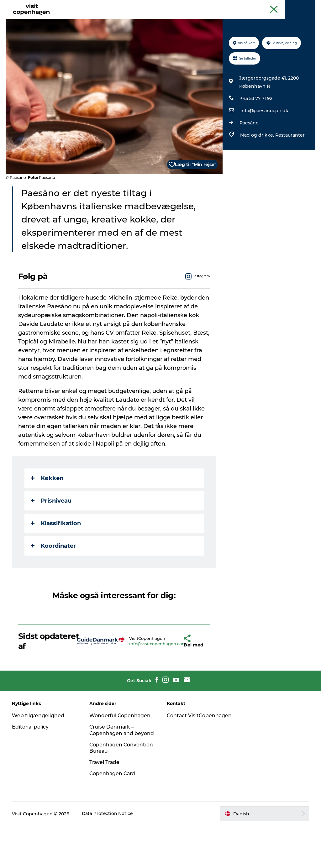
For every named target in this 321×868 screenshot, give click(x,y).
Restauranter (290, 171)
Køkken (48, 514)
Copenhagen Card (298, 6)
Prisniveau (52, 536)
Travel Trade (105, 805)
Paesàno (249, 159)
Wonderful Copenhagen (121, 751)
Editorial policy (31, 763)
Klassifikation (57, 559)
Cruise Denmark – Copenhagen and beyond (113, 769)
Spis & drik (134, 20)
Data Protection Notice (108, 856)
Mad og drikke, (257, 171)
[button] (168, 677)
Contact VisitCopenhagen (189, 755)
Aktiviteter (100, 20)
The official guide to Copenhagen (199, 6)
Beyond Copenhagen (255, 6)
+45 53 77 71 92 (256, 134)
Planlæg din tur (215, 20)
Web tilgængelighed (39, 751)
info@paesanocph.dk (264, 146)
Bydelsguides (171, 20)
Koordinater (54, 581)
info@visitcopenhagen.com (141, 679)
